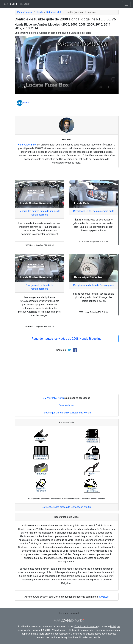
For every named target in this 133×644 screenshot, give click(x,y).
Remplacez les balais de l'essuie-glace (94, 285)
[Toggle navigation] (126, 4)
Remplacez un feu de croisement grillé (94, 211)
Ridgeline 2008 (54, 12)
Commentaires (66, 405)
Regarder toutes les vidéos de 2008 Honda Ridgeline (66, 339)
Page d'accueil (25, 12)
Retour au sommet (69, 613)
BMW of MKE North (53, 398)
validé (23, 103)
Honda (39, 12)
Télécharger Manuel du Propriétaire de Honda (67, 413)
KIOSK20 (104, 597)
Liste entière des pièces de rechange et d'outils (66, 507)
